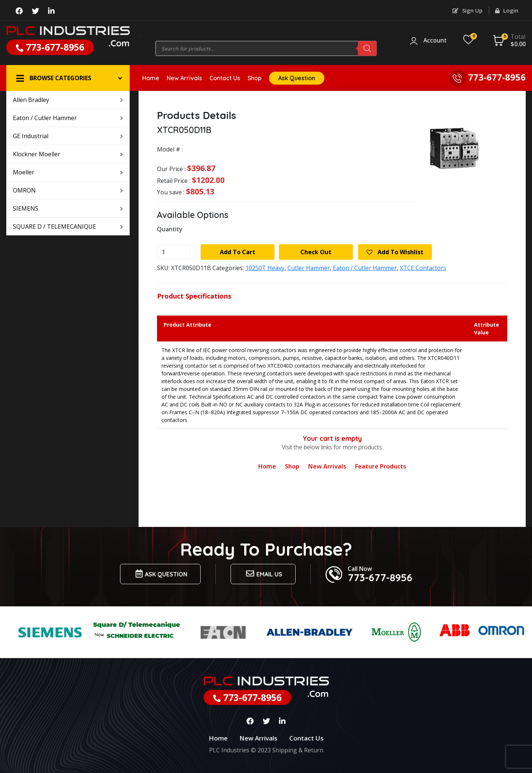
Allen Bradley (68, 100)
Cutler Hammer (309, 268)
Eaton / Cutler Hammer (68, 118)
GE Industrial (68, 136)
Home (151, 78)
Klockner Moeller (68, 154)
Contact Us (225, 78)
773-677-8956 (50, 47)
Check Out (316, 252)
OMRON (68, 190)
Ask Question (297, 78)
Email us (263, 574)
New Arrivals (184, 78)
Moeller (68, 172)
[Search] (367, 48)
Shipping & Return (298, 750)
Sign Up (468, 10)
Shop (255, 78)
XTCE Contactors (423, 268)
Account (435, 41)
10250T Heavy (265, 268)
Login (507, 10)
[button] (68, 78)
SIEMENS (68, 208)
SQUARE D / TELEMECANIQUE (68, 227)
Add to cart (238, 252)
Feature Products (381, 466)
